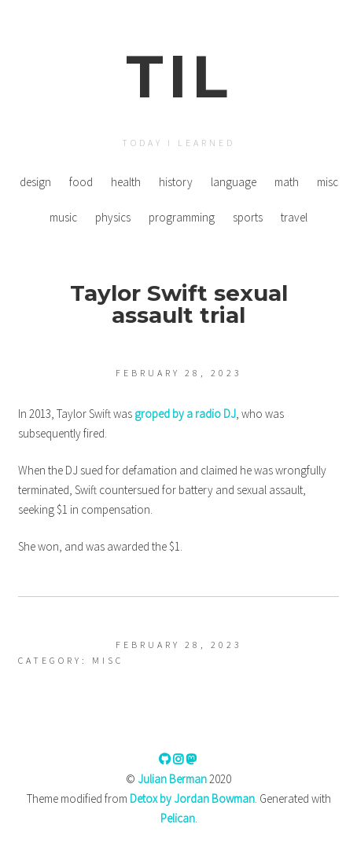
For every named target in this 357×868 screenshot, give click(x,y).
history (176, 182)
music (63, 217)
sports (248, 217)
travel (294, 217)
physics (113, 217)
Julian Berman (172, 779)
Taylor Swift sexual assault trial (179, 304)
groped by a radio (185, 414)
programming (182, 217)
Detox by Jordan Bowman (192, 798)
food (81, 182)
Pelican (178, 818)
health (126, 182)
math (287, 182)
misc (328, 182)
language (234, 182)
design (35, 182)
